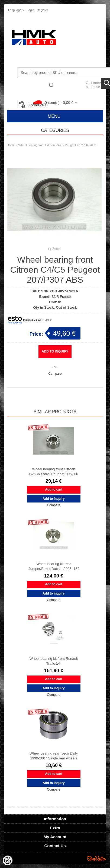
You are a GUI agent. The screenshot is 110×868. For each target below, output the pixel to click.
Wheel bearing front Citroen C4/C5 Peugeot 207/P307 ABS (57, 145)
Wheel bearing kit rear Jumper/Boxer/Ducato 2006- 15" (54, 566)
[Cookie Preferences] (8, 860)
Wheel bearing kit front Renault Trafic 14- (54, 661)
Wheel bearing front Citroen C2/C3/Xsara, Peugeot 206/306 (54, 471)
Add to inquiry (55, 351)
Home (11, 145)
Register (42, 10)
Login (30, 10)
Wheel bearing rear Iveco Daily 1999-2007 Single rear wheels (54, 756)
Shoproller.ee (96, 859)
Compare (55, 374)
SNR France (61, 297)
